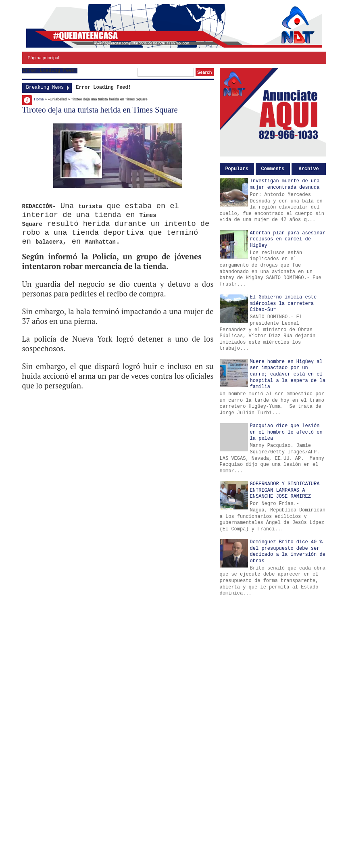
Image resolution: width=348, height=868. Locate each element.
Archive (308, 169)
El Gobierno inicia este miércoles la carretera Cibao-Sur (283, 304)
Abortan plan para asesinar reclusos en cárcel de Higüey (288, 239)
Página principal (44, 58)
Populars (237, 169)
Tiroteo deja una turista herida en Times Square (100, 110)
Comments (273, 169)
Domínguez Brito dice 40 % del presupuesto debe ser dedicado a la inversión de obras (288, 552)
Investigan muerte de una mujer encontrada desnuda (285, 184)
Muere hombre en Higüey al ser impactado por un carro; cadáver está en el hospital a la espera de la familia (288, 374)
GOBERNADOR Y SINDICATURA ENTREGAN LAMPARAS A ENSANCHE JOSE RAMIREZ (285, 490)
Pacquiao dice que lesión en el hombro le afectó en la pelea (286, 432)
